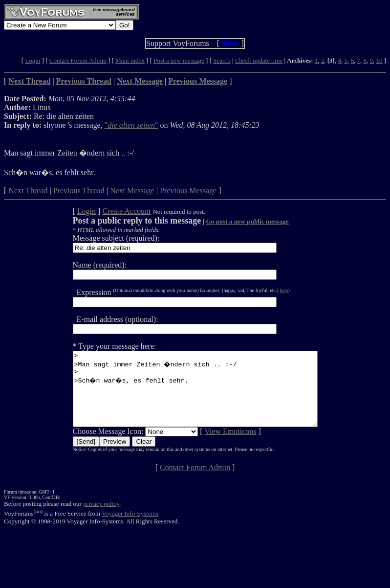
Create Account (112, 211)
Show (230, 43)
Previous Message (188, 191)
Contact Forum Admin (78, 60)
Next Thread (28, 191)
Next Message (132, 191)
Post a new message (179, 60)
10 (379, 60)
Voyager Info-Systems (130, 528)
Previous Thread (79, 191)
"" (131, 125)
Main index (130, 60)
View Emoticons (216, 446)
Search (222, 60)
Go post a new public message (232, 221)
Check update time (259, 60)
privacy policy (101, 518)
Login (32, 60)
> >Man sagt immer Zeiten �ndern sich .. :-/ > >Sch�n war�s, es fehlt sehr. (195, 396)
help (269, 290)
